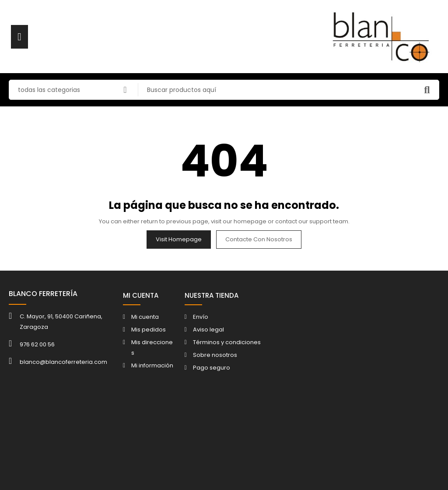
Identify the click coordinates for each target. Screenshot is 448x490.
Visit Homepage (179, 239)
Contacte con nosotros (259, 239)
